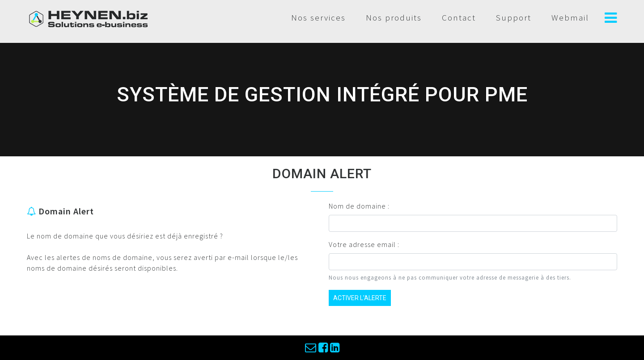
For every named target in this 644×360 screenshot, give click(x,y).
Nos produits (394, 17)
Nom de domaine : (359, 206)
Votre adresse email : (364, 244)
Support (514, 17)
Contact (459, 17)
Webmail (570, 17)
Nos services (318, 17)
